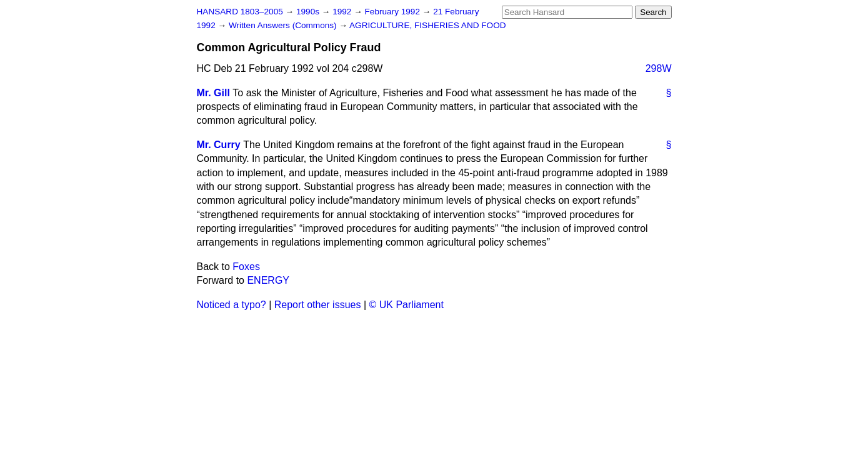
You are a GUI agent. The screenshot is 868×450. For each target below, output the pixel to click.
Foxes (246, 267)
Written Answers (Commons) (284, 25)
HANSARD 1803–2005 (240, 12)
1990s (309, 12)
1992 (343, 12)
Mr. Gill (213, 93)
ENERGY (268, 280)
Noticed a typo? (232, 305)
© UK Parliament (407, 305)
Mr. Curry (219, 145)
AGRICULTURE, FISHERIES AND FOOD (428, 25)
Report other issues (318, 305)
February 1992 (394, 12)
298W (659, 68)
